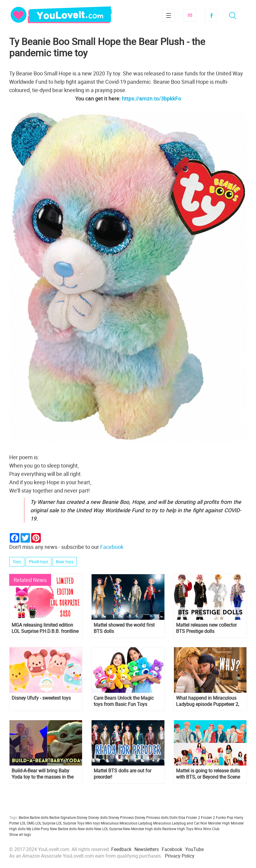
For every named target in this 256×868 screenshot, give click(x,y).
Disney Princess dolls (152, 817)
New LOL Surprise (108, 829)
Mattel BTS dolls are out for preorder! (122, 774)
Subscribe (190, 15)
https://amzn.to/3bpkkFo (151, 98)
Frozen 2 (208, 817)
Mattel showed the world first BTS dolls (124, 628)
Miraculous (110, 823)
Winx (198, 829)
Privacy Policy (180, 856)
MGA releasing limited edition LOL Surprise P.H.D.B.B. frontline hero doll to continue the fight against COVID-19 (45, 628)
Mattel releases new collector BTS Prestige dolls (206, 628)
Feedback (121, 849)
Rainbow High (174, 829)
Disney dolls (98, 817)
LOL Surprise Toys (70, 823)
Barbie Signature (63, 817)
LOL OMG (27, 823)
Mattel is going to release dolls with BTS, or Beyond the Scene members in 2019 (208, 774)
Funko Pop (225, 817)
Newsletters (147, 849)
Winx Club (211, 829)
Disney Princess (121, 817)
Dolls (173, 817)
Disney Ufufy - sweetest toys (41, 698)
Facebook (211, 15)
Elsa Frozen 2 (189, 817)
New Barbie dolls (63, 829)
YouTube (194, 849)
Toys (17, 562)
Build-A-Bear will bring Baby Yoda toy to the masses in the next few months (43, 774)
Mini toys (93, 823)
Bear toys (65, 562)
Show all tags (20, 834)
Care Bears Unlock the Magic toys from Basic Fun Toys (124, 701)
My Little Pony (38, 829)
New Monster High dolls (142, 829)
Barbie (24, 817)
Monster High (219, 823)
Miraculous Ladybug (136, 823)
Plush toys (39, 562)
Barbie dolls (39, 817)
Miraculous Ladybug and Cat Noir (180, 823)
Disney (82, 817)
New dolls (85, 829)
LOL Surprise (45, 823)
